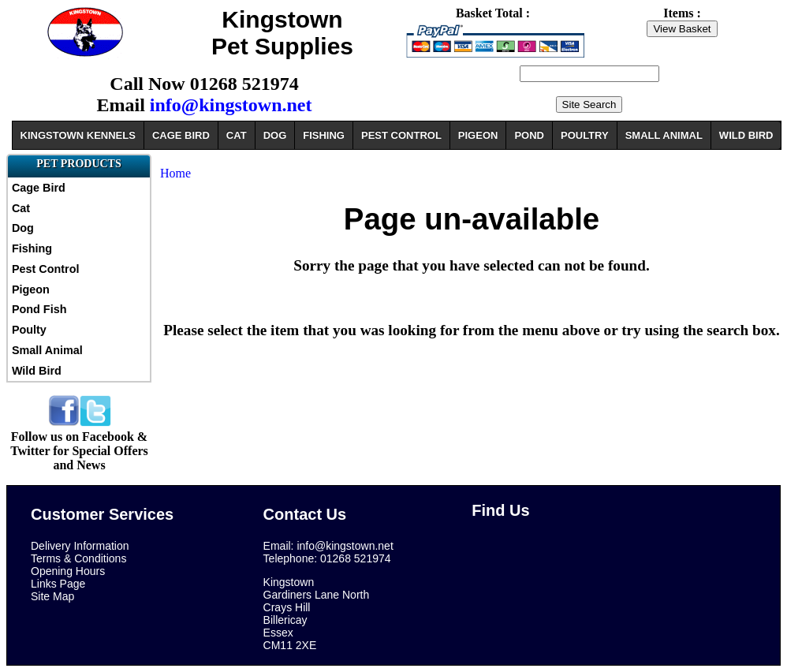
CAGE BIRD (181, 135)
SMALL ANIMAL (664, 135)
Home (175, 173)
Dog (23, 228)
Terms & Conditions (78, 558)
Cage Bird (39, 188)
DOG (275, 135)
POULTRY (585, 135)
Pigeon (31, 289)
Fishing (32, 248)
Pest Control (46, 269)
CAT (237, 135)
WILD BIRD (746, 135)
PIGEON (478, 135)
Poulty (29, 330)
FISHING (324, 135)
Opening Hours (68, 571)
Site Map (52, 596)
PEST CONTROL (401, 135)
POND (529, 135)
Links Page (58, 584)
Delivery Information (80, 546)
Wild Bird (37, 371)
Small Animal (47, 350)
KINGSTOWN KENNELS (78, 135)
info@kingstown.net (231, 105)
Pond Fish (39, 309)
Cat (21, 208)
